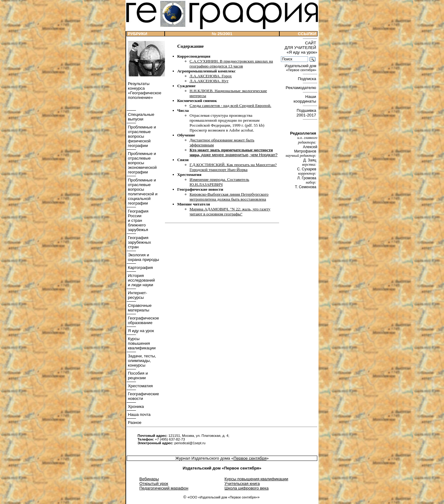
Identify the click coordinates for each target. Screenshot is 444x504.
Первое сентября (250, 458)
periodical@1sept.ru (190, 443)
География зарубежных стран (139, 242)
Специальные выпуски (141, 117)
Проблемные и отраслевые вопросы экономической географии (142, 163)
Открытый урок (154, 484)
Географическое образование (143, 320)
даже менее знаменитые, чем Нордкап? (239, 155)
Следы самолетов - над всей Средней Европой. (230, 106)
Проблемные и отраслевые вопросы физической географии (141, 136)
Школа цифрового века (247, 488)
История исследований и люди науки (141, 280)
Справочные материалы (139, 308)
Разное (134, 423)
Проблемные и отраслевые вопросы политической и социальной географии (142, 192)
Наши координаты (305, 99)
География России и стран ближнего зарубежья (138, 220)
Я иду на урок (140, 331)
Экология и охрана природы (143, 257)
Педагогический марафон (164, 488)
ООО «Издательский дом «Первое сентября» (223, 497)
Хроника (135, 406)
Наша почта (139, 415)
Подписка (308, 79)
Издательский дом (301, 68)
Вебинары (149, 479)
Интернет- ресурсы (137, 295)
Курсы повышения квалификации (141, 343)
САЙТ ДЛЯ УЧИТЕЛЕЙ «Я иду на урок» (301, 48)
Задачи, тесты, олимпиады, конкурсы (141, 361)
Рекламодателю (302, 88)
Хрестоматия (140, 386)
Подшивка (307, 113)
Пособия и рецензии (137, 376)
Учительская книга (242, 484)
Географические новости (143, 396)
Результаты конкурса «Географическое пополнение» (144, 91)
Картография (140, 268)
